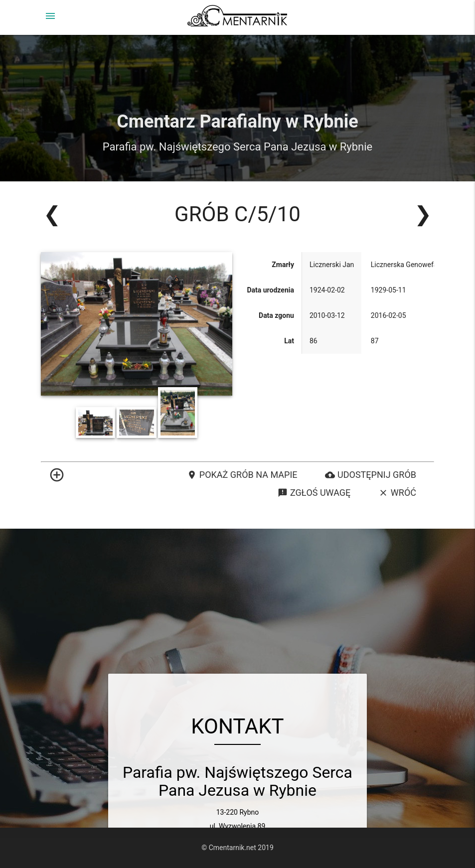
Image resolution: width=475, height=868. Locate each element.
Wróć (397, 493)
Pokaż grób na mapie (242, 475)
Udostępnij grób (371, 475)
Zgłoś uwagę (314, 493)
